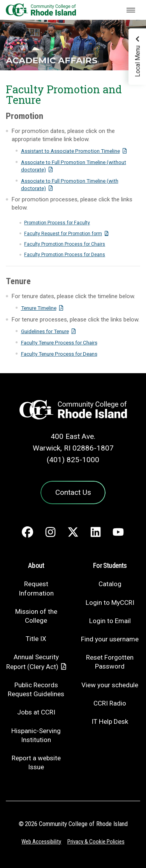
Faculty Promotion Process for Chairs (65, 244)
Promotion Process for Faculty (57, 223)
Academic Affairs (52, 60)
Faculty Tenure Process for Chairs (59, 342)
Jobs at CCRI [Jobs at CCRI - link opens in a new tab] (36, 712)
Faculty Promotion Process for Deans (65, 255)
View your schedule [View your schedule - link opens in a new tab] (110, 685)
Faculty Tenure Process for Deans (59, 354)
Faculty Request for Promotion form (63, 234)
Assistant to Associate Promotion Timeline (70, 151)
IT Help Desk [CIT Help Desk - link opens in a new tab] (110, 721)
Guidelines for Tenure (45, 331)
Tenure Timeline (39, 308)
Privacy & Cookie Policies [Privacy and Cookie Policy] (96, 842)
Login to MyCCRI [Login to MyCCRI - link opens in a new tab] (110, 603)
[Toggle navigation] (131, 10)
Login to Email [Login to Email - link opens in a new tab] (110, 621)
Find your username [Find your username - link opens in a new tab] (110, 639)
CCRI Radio (110, 703)
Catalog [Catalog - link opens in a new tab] (110, 584)
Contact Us (73, 492)
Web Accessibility (41, 842)
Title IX (36, 639)
